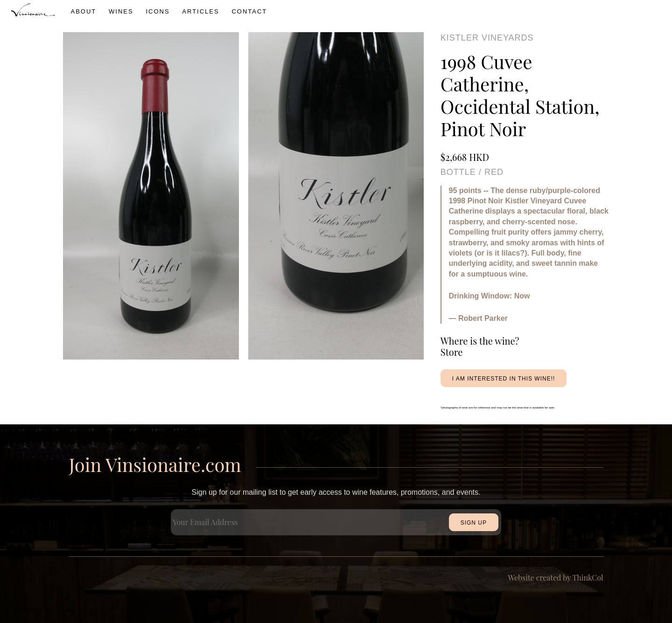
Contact (249, 11)
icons (157, 11)
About (84, 11)
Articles (200, 11)
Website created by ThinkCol (556, 578)
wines (121, 11)
